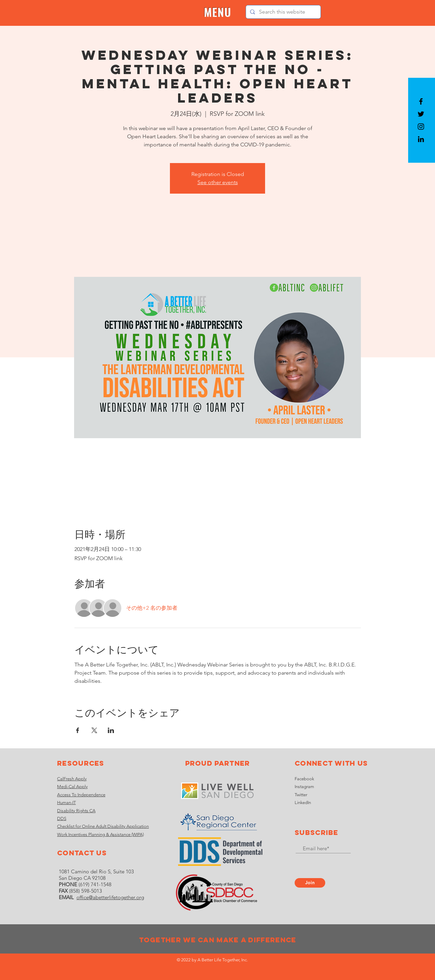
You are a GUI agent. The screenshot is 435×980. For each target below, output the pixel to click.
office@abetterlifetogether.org (110, 897)
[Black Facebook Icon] (421, 101)
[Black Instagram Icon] (421, 127)
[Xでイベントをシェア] (94, 730)
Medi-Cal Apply (72, 787)
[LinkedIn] (421, 139)
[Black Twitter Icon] (421, 114)
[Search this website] (283, 12)
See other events (218, 182)
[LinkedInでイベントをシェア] (111, 730)
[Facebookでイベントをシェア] (78, 730)
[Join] (310, 883)
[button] (218, 12)
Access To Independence (81, 795)
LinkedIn (303, 803)
